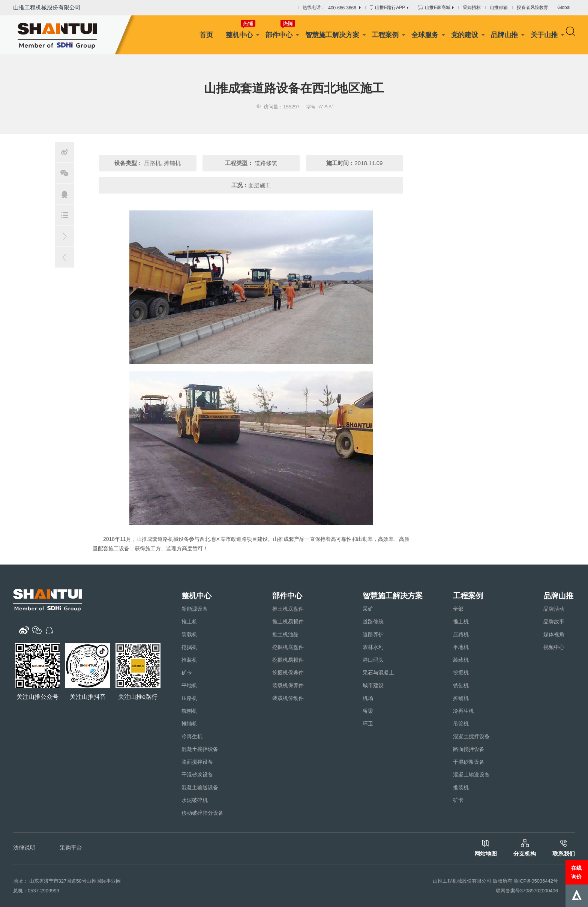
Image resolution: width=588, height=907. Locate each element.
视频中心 (554, 647)
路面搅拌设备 (197, 762)
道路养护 (373, 634)
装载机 (189, 634)
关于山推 (544, 35)
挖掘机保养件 (288, 673)
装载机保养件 (288, 685)
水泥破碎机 (195, 800)
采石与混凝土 (378, 673)
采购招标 (472, 8)
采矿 (368, 609)
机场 (368, 698)
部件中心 (279, 35)
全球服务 (425, 35)
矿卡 (187, 673)
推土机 (189, 622)
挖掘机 (189, 647)
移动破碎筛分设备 (202, 813)
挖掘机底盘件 (288, 647)
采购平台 (71, 848)
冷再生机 (192, 736)
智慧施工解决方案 (332, 35)
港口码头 (373, 660)
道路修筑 (373, 622)
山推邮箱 (499, 8)
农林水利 (373, 647)
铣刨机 (189, 711)
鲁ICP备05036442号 (536, 881)
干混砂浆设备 (197, 775)
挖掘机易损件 (288, 660)
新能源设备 (195, 609)
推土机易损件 (288, 622)
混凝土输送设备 (200, 787)
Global (564, 8)
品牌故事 (554, 622)
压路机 (189, 698)
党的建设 (465, 35)
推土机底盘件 (288, 609)
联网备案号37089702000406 (527, 891)
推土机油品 (285, 634)
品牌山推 (504, 35)
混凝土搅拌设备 (200, 749)
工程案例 (385, 35)
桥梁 (368, 711)
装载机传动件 (288, 698)
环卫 (368, 724)
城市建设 (373, 685)
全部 (458, 609)
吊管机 (461, 724)
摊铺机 (189, 724)
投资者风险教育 (532, 8)
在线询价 (576, 872)
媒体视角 (554, 634)
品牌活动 (554, 609)
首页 (206, 35)
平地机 (189, 685)
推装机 (189, 660)
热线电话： (332, 8)
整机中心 (239, 35)
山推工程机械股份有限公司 (47, 7)
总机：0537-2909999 (36, 891)
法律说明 (24, 848)
